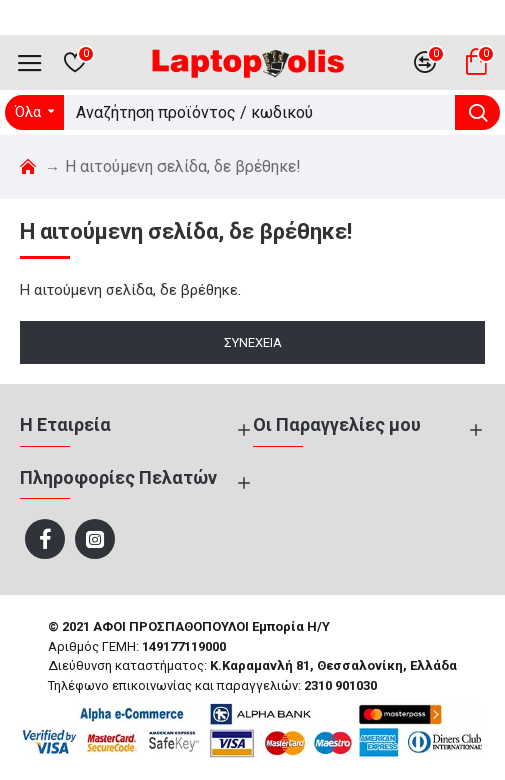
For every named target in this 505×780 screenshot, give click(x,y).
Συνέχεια (253, 342)
